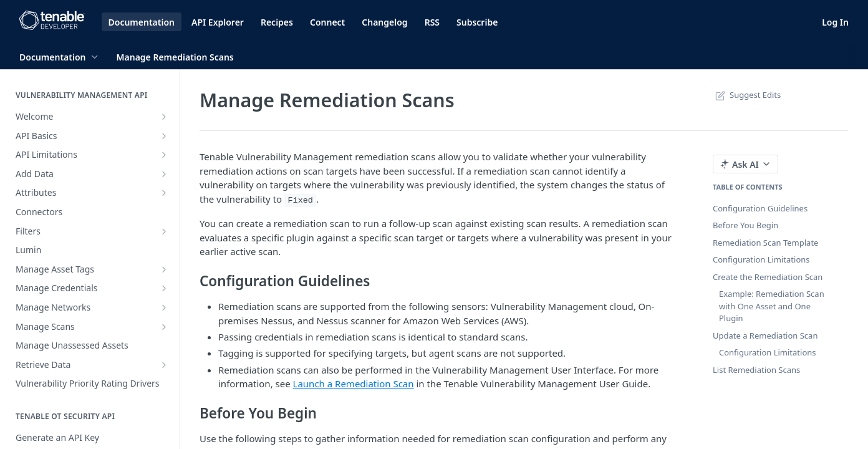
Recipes (277, 22)
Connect (327, 22)
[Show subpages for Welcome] (164, 117)
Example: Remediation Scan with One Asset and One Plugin (772, 306)
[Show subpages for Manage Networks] (164, 307)
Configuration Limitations (761, 259)
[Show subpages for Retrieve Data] (164, 365)
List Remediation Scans (756, 370)
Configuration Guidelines (760, 208)
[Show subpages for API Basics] (164, 136)
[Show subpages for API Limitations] (164, 155)
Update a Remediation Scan (765, 336)
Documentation (142, 22)
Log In (835, 22)
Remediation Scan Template (765, 243)
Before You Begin (745, 225)
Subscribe (477, 22)
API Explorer (218, 22)
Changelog (384, 22)
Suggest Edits (747, 95)
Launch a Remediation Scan (354, 384)
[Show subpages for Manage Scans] (164, 327)
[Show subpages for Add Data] (164, 174)
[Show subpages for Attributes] (164, 193)
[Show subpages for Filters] (164, 231)
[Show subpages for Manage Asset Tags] (164, 269)
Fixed (300, 200)
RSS (432, 22)
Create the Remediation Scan (768, 277)
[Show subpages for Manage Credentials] (164, 288)
